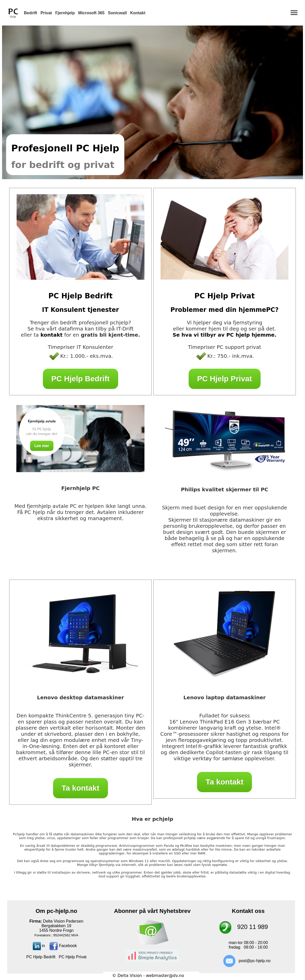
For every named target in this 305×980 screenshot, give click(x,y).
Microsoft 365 (91, 13)
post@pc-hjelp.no (255, 961)
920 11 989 (253, 927)
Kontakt (138, 13)
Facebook (63, 946)
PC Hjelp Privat (225, 379)
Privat (46, 13)
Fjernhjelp (65, 13)
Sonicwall (117, 13)
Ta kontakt (80, 788)
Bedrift (31, 13)
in (39, 946)
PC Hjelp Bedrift (81, 379)
